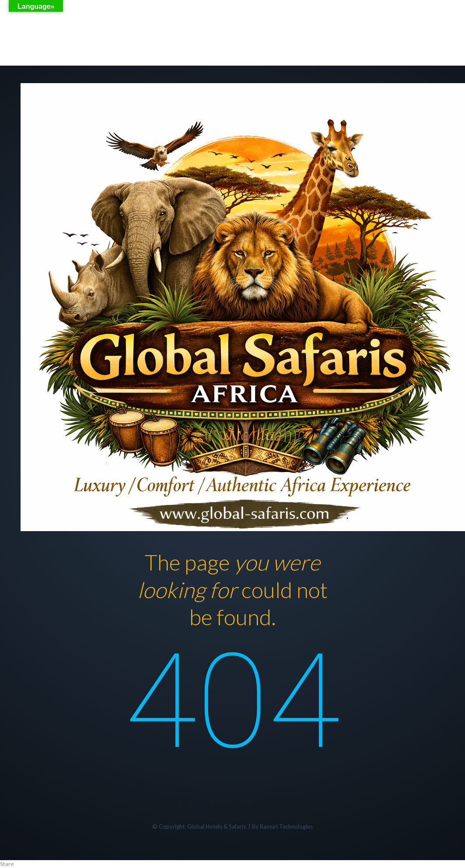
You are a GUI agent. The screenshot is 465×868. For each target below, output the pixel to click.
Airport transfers (237, 805)
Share (7, 864)
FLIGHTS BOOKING (306, 805)
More (356, 805)
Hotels (182, 805)
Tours (145, 805)
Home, (110, 805)
